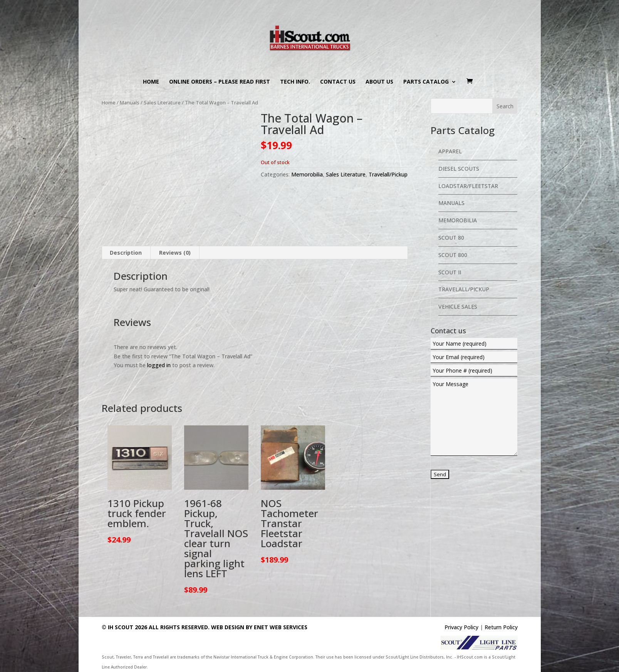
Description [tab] (126, 253)
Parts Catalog (426, 82)
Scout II (450, 272)
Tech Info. (295, 82)
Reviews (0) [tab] (175, 253)
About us (379, 82)
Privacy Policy (461, 627)
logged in (159, 365)
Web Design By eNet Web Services (259, 627)
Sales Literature (162, 102)
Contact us (338, 82)
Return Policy (501, 627)
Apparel (450, 151)
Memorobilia (307, 174)
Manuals (130, 102)
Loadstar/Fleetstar (468, 186)
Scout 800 (453, 255)
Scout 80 (451, 238)
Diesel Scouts (459, 169)
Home (151, 82)
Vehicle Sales (458, 307)
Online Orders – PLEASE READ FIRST (220, 82)
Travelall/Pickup (388, 174)
